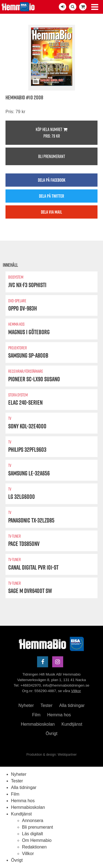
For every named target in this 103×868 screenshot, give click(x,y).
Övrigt (51, 734)
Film (36, 715)
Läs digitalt (33, 834)
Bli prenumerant (52, 156)
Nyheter (26, 705)
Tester (46, 705)
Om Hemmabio (37, 840)
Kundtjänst (72, 724)
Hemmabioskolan (38, 724)
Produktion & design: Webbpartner (51, 755)
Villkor (76, 691)
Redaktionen (34, 847)
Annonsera (33, 821)
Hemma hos (59, 715)
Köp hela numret (51, 133)
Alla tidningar (72, 705)
